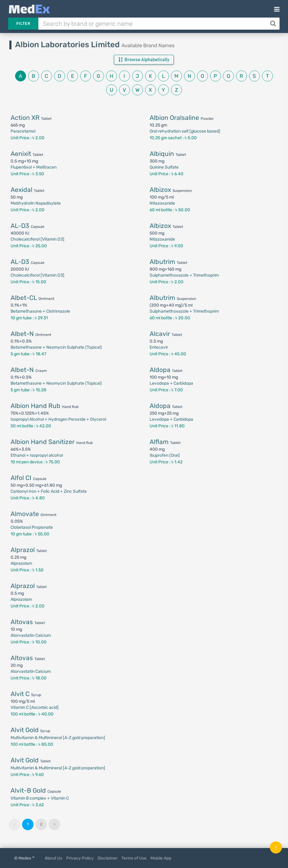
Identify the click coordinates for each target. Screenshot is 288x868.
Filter (23, 23)
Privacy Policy (80, 858)
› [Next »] (55, 824)
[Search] (274, 24)
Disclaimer (108, 858)
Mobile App (161, 858)
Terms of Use (134, 858)
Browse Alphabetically (144, 60)
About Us (53, 858)
